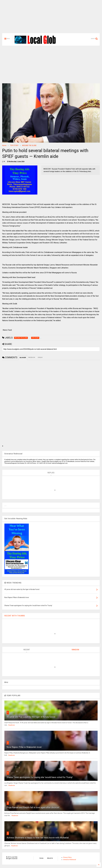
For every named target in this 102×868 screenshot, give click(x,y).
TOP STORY (14, 145)
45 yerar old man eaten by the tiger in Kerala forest (31, 717)
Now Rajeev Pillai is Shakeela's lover (24, 747)
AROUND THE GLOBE (29, 145)
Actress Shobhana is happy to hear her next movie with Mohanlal (38, 838)
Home (4, 145)
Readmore (12, 725)
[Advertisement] (51, 18)
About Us (50, 858)
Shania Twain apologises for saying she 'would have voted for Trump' (40, 777)
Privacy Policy (67, 857)
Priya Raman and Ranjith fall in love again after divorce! (33, 807)
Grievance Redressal (70, 860)
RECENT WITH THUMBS (15, 616)
